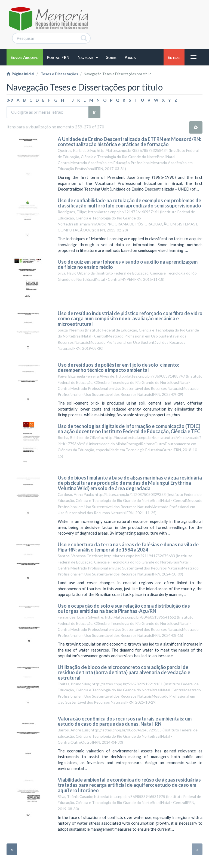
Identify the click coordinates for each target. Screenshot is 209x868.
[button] (88, 57)
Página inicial (20, 74)
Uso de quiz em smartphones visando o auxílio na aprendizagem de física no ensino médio (128, 264)
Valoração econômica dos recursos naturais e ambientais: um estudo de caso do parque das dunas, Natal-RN (125, 721)
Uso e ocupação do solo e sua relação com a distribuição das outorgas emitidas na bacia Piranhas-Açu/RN (124, 608)
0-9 (10, 100)
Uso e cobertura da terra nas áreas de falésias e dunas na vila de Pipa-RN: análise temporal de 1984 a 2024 (128, 547)
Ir (94, 112)
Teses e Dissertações (59, 74)
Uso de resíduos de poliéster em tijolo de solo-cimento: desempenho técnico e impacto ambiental (118, 367)
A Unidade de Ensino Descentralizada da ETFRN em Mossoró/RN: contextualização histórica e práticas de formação (129, 142)
